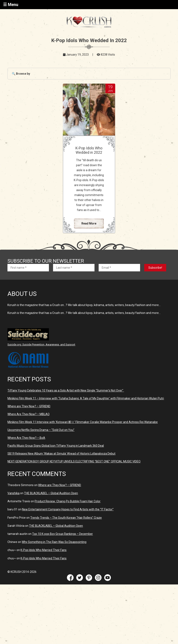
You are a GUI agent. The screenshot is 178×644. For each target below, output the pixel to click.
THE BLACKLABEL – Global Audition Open (51, 493)
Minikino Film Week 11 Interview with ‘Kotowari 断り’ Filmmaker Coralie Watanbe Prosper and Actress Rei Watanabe (83, 422)
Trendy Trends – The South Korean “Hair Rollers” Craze (66, 518)
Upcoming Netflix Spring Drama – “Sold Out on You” (41, 430)
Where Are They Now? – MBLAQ (28, 414)
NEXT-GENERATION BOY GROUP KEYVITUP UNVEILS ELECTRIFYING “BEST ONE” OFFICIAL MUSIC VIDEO (74, 461)
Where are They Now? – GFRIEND (29, 406)
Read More (89, 223)
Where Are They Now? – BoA (26, 438)
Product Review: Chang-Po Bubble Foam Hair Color (68, 501)
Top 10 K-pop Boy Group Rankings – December (62, 534)
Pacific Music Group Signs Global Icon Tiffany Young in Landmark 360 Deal (56, 446)
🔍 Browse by (21, 74)
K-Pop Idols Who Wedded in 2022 (89, 150)
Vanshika (13, 493)
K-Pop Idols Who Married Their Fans (44, 550)
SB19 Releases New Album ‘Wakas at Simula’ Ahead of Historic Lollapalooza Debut (61, 454)
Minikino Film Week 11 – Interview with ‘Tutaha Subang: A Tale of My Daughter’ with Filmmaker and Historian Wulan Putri (86, 398)
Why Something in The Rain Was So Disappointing (54, 542)
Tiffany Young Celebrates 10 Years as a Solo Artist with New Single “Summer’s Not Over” (66, 390)
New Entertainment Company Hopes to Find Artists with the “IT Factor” (68, 509)
